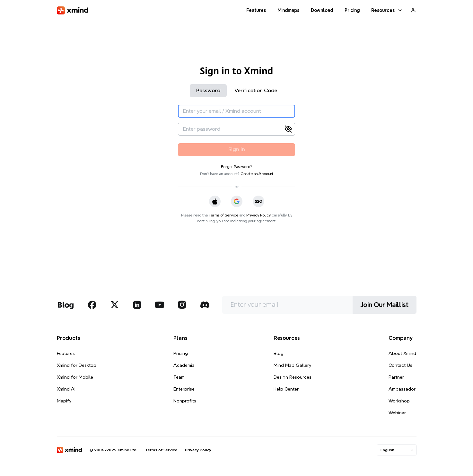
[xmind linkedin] (137, 305)
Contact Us (400, 365)
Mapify (64, 401)
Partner (396, 377)
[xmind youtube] (160, 305)
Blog (279, 353)
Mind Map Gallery (292, 365)
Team (179, 377)
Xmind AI (66, 389)
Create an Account (257, 174)
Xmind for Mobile (75, 377)
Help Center (286, 389)
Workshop (399, 401)
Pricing (181, 353)
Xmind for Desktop (77, 365)
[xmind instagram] (182, 305)
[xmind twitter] (115, 305)
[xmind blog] (66, 305)
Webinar (397, 413)
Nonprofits (185, 401)
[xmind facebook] (92, 305)
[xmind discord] (205, 305)
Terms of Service (223, 215)
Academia (184, 365)
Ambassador (402, 389)
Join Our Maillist (385, 305)
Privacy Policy (258, 215)
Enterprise (184, 389)
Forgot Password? (236, 167)
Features (66, 353)
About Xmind (402, 353)
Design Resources (293, 377)
